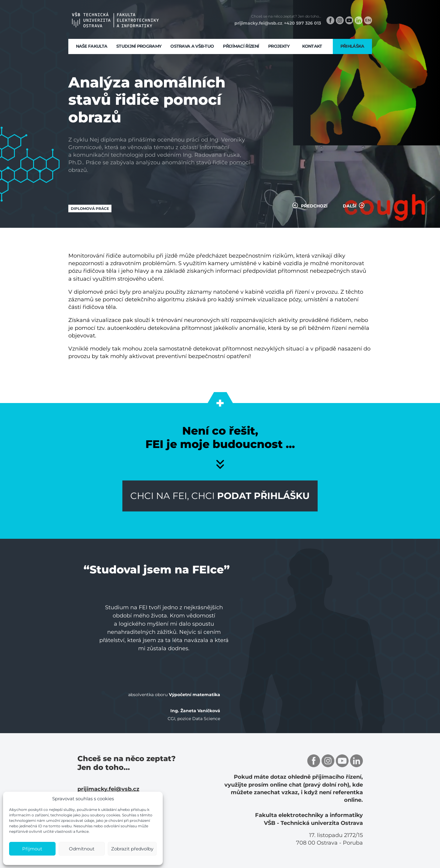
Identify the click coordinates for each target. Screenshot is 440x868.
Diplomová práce (90, 208)
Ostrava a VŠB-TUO (192, 46)
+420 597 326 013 (302, 23)
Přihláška (352, 46)
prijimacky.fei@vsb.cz (258, 23)
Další (354, 205)
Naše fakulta (92, 46)
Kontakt (312, 46)
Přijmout (32, 849)
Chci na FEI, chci (220, 496)
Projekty (279, 46)
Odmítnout (82, 849)
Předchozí (310, 205)
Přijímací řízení (241, 46)
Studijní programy (139, 46)
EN (368, 20)
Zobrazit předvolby (132, 849)
